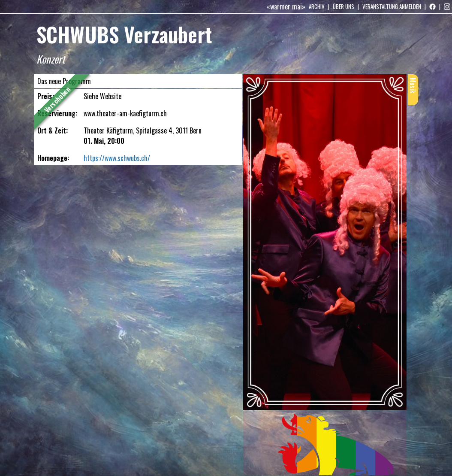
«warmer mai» (286, 6)
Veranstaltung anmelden (392, 6)
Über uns (344, 6)
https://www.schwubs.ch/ (117, 158)
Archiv (317, 6)
